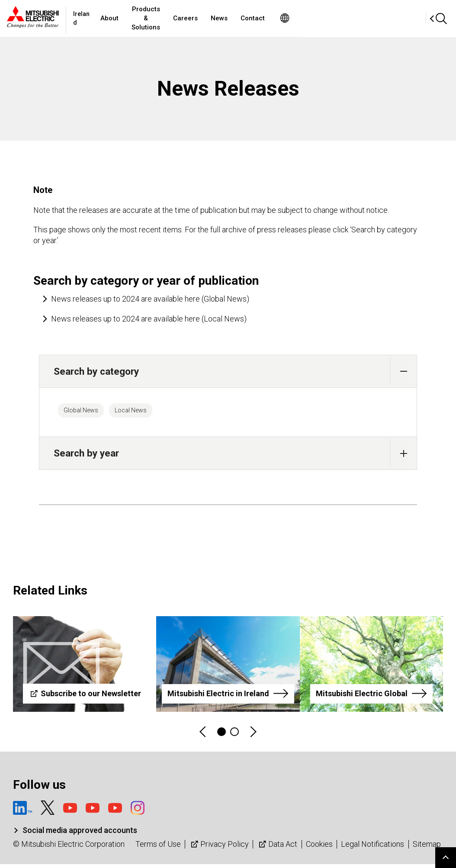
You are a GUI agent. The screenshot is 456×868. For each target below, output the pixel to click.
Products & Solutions (209, 18)
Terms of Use (158, 848)
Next (253, 736)
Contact (334, 18)
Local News (152, 412)
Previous (203, 736)
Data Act (277, 848)
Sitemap (427, 848)
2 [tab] (234, 736)
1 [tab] (222, 736)
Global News (88, 412)
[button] (403, 371)
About (154, 18)
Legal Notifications (373, 848)
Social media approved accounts (80, 834)
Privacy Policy (219, 848)
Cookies (319, 848)
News (300, 18)
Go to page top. (446, 858)
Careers (266, 18)
